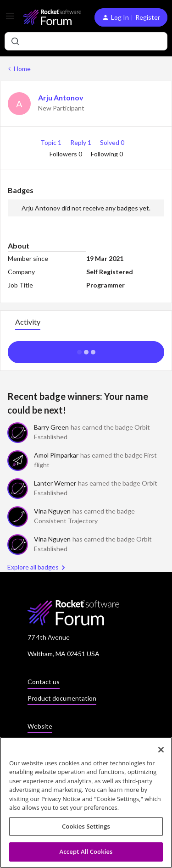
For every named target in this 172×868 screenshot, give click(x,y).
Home (22, 69)
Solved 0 (112, 142)
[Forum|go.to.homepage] (51, 17)
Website (40, 726)
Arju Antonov (61, 97)
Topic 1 (52, 142)
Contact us (44, 682)
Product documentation (62, 698)
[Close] (161, 752)
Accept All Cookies (86, 855)
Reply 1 (81, 142)
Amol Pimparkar (56, 455)
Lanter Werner (55, 483)
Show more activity (86, 349)
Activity (28, 322)
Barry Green (51, 427)
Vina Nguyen (52, 511)
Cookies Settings (86, 829)
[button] (10, 19)
